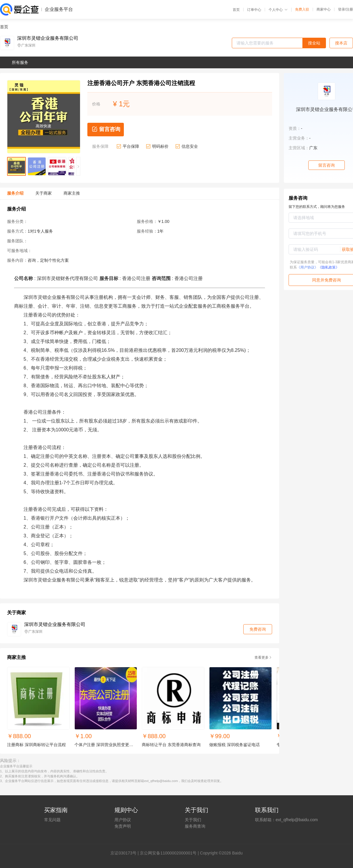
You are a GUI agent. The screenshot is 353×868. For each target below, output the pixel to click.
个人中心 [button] (278, 10)
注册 (349, 9)
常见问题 (52, 820)
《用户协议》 (307, 267)
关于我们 (193, 820)
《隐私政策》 (329, 267)
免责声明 (123, 826)
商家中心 (324, 9)
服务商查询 (195, 826)
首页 (236, 10)
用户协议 (123, 820)
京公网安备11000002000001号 (168, 853)
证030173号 (125, 853)
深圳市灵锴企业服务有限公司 (48, 38)
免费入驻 (302, 9)
